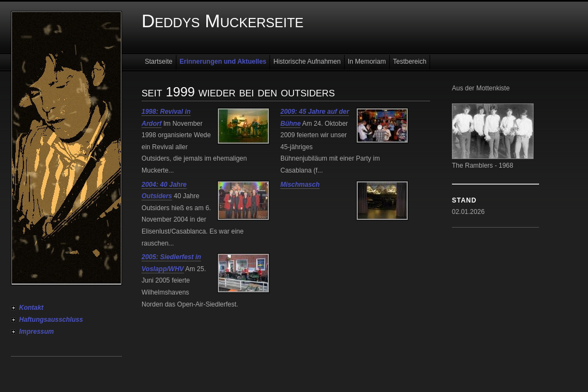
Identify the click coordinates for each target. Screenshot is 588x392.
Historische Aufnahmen (307, 62)
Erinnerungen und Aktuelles (223, 62)
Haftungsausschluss (51, 320)
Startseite (159, 62)
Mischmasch (300, 185)
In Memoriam (367, 62)
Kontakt (31, 308)
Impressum (36, 332)
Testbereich (410, 62)
